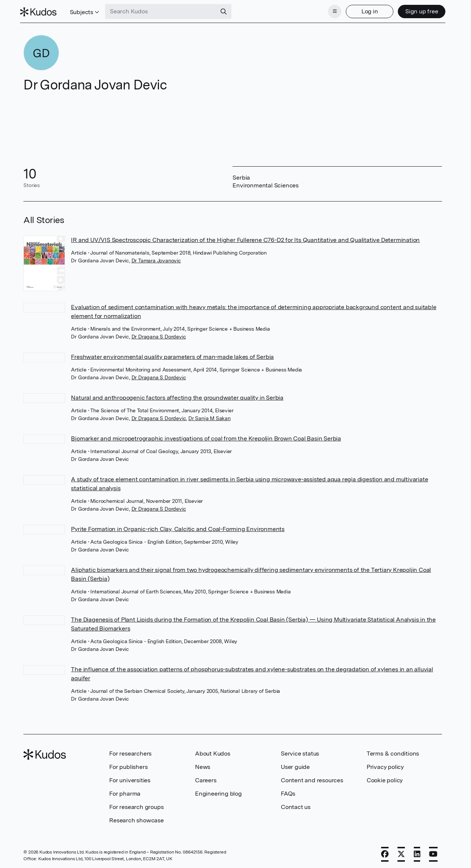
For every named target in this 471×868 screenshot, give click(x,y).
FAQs (288, 791)
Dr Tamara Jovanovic (156, 258)
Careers (206, 778)
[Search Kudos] (165, 10)
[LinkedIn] (417, 852)
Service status (300, 751)
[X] (401, 852)
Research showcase (137, 818)
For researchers (130, 751)
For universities (130, 778)
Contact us (296, 805)
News (203, 765)
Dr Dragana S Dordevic (159, 334)
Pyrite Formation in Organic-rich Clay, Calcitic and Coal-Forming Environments (178, 527)
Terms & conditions (393, 751)
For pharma (125, 791)
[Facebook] (385, 852)
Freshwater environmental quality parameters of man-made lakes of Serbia (172, 355)
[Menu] (331, 10)
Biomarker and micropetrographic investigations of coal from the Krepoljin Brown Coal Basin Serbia (206, 436)
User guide (295, 765)
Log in (366, 10)
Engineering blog (218, 791)
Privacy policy (385, 765)
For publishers (128, 765)
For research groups (136, 805)
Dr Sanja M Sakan (209, 416)
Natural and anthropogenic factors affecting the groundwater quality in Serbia (177, 395)
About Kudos (213, 751)
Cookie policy (385, 778)
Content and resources (312, 778)
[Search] (227, 10)
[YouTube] (433, 852)
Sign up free (418, 10)
